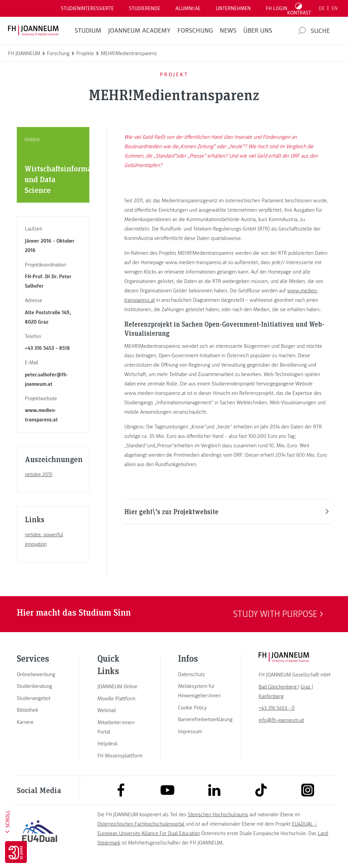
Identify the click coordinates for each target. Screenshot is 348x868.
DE (322, 8)
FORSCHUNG (195, 31)
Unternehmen (233, 8)
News (228, 31)
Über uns (258, 31)
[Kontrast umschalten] (299, 8)
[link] (40, 674)
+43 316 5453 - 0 (277, 708)
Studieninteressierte (87, 8)
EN (335, 8)
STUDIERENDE (145, 8)
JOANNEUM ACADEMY (139, 31)
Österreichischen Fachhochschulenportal (141, 824)
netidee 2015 (39, 474)
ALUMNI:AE (188, 8)
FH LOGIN (276, 8)
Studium (88, 31)
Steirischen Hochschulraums (218, 815)
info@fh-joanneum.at (281, 720)
